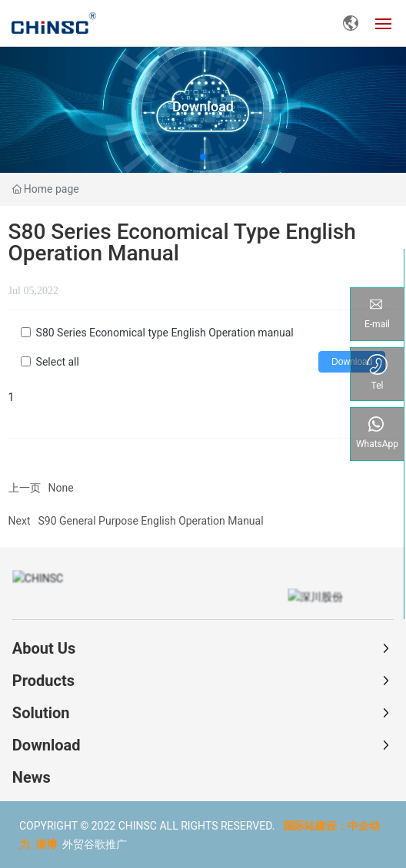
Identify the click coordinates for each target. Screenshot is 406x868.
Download (203, 106)
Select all (58, 362)
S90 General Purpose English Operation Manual (151, 521)
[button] (203, 157)
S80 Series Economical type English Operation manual (165, 333)
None (61, 488)
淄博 (46, 843)
